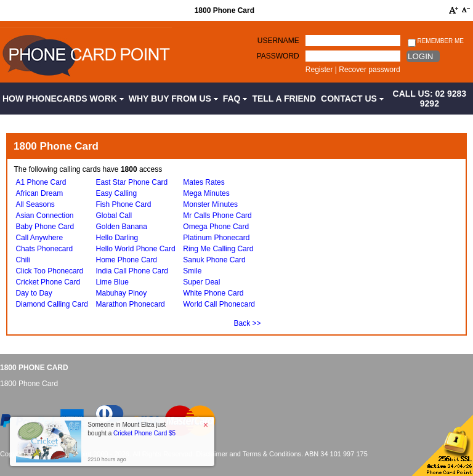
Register (319, 70)
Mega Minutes (206, 193)
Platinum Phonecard (216, 238)
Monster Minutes (210, 204)
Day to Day (34, 293)
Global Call (114, 216)
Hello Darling (117, 238)
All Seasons (35, 204)
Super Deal (201, 282)
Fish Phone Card (124, 204)
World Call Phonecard (219, 304)
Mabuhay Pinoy (122, 293)
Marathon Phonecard (131, 304)
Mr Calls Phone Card (217, 216)
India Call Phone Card (132, 271)
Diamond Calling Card (51, 304)
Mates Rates (204, 182)
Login (420, 56)
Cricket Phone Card (48, 282)
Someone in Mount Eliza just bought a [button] (131, 429)
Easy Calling (117, 193)
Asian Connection (44, 216)
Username (278, 41)
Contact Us (352, 99)
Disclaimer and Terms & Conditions (249, 454)
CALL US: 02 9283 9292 (430, 99)
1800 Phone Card (34, 368)
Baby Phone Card (45, 227)
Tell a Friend (284, 99)
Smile (192, 271)
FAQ (235, 99)
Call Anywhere (39, 238)
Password (278, 56)
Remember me (436, 42)
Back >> (248, 323)
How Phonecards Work (63, 99)
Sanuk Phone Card (214, 260)
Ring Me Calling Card (218, 249)
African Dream (39, 193)
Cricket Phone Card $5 (144, 433)
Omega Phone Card (216, 227)
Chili (22, 260)
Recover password (369, 70)
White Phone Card (213, 293)
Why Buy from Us (173, 99)
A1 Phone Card (41, 182)
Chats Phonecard (44, 249)
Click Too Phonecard (49, 271)
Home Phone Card (127, 260)
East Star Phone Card (132, 182)
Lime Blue (112, 282)
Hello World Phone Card (136, 249)
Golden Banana (122, 227)
